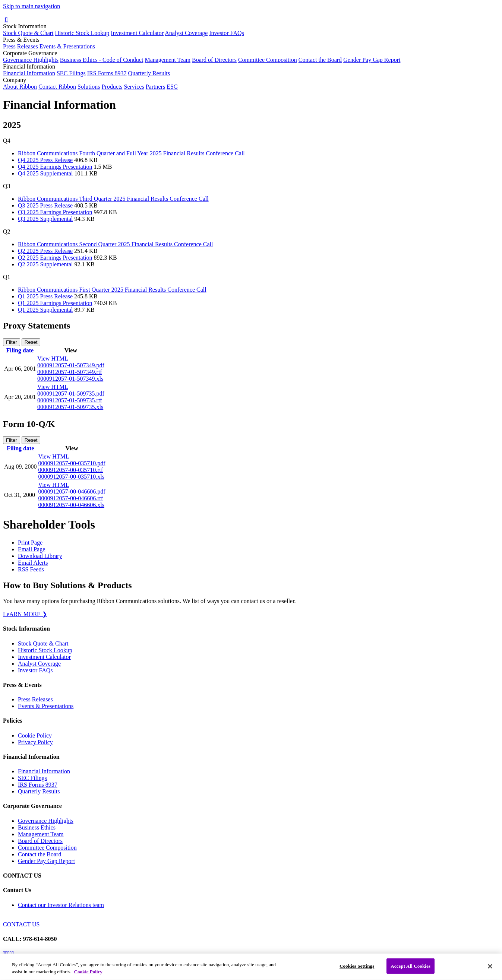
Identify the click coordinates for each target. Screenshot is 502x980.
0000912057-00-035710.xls (71, 477)
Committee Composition (268, 60)
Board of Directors (214, 60)
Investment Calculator (137, 33)
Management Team (168, 60)
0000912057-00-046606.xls (71, 505)
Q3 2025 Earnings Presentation (55, 212)
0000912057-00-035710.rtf (71, 470)
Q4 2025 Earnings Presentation (55, 167)
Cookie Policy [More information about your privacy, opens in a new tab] (88, 977)
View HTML (53, 359)
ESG (172, 87)
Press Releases (20, 46)
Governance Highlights (31, 60)
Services (134, 87)
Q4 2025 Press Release (45, 160)
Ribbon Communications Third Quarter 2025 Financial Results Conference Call (113, 199)
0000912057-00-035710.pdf (72, 463)
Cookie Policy (35, 735)
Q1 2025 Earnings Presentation (55, 303)
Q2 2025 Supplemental (45, 264)
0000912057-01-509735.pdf (71, 394)
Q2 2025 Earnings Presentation (55, 258)
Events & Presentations (67, 46)
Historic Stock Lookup (82, 33)
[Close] (490, 971)
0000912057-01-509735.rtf (70, 400)
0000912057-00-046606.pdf (72, 491)
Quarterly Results (149, 73)
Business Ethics (37, 827)
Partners (155, 87)
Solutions (89, 87)
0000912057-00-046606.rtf (71, 498)
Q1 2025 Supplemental (45, 310)
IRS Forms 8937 (107, 73)
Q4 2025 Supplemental (45, 173)
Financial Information (29, 73)
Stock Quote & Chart (28, 33)
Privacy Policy (35, 742)
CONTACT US (21, 924)
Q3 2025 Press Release (45, 205)
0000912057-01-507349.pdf (71, 365)
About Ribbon (20, 87)
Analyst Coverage (186, 33)
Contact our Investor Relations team (61, 905)
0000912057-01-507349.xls (70, 379)
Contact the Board (320, 60)
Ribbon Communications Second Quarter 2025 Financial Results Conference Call (115, 244)
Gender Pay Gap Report (372, 60)
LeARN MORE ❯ (25, 614)
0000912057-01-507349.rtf (70, 372)
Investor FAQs (226, 33)
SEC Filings (71, 73)
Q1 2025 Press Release (45, 296)
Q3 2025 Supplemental (45, 219)
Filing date (20, 350)
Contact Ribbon (57, 87)
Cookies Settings (357, 971)
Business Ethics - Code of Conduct (102, 60)
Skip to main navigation (31, 6)
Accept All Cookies (411, 971)
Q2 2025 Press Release (45, 251)
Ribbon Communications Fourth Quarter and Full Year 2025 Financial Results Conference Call (131, 153)
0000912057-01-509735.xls (70, 407)
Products (112, 87)
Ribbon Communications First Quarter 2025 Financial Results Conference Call (112, 290)
